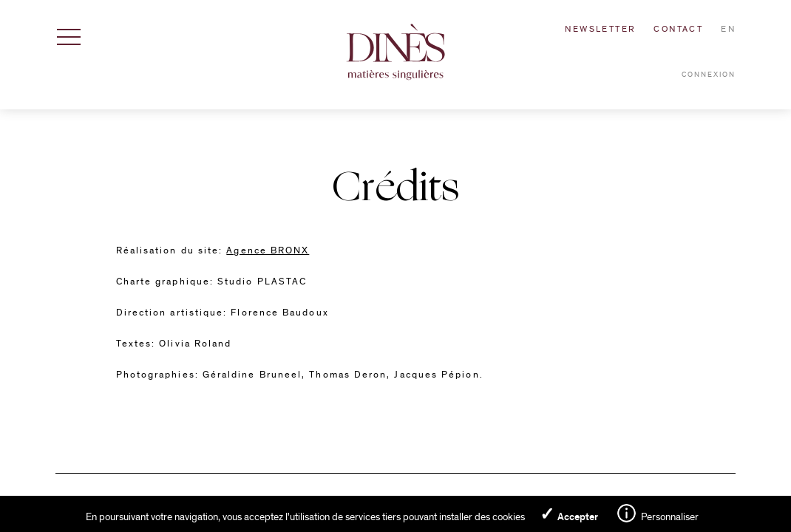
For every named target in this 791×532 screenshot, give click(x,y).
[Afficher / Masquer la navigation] (68, 37)
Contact (678, 29)
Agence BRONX (268, 250)
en (728, 29)
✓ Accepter (569, 514)
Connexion (709, 75)
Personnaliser (670, 517)
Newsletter (600, 29)
